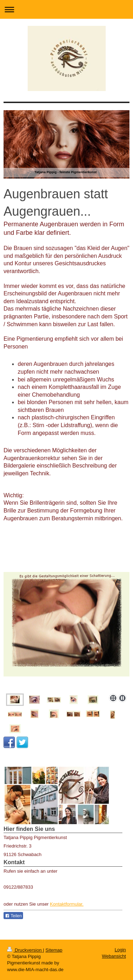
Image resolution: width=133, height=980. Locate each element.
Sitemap (54, 950)
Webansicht (114, 956)
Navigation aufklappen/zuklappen (66, 9)
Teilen (13, 916)
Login (120, 950)
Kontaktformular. (67, 904)
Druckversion (25, 950)
